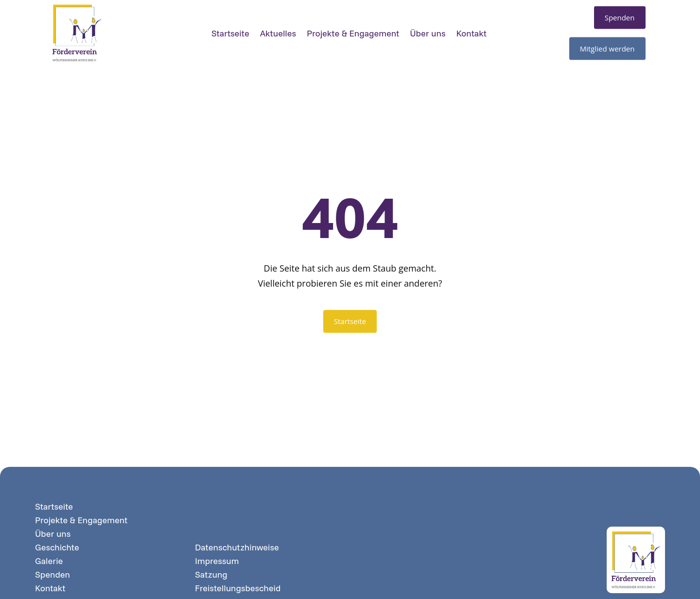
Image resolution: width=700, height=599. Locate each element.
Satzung (211, 575)
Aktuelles (278, 29)
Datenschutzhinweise (237, 548)
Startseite (230, 29)
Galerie (49, 561)
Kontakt (471, 29)
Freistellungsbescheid (238, 588)
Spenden (52, 575)
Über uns (428, 29)
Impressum (217, 561)
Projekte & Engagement (353, 29)
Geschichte (57, 548)
